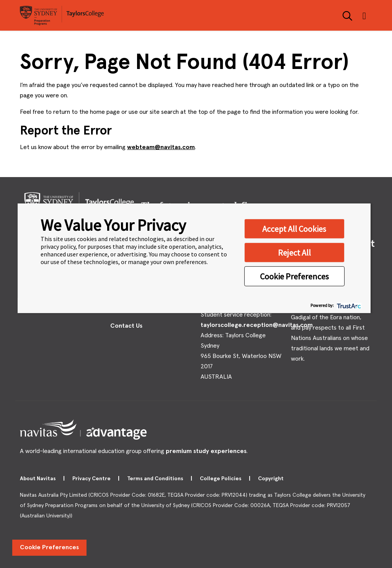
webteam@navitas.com (161, 147)
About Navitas (38, 479)
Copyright (271, 479)
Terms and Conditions (156, 479)
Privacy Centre (92, 479)
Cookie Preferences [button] (294, 276)
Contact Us (126, 326)
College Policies (221, 479)
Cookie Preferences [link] (49, 547)
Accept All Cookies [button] (294, 228)
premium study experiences (206, 451)
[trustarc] (348, 305)
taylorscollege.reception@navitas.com (257, 325)
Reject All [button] (294, 252)
